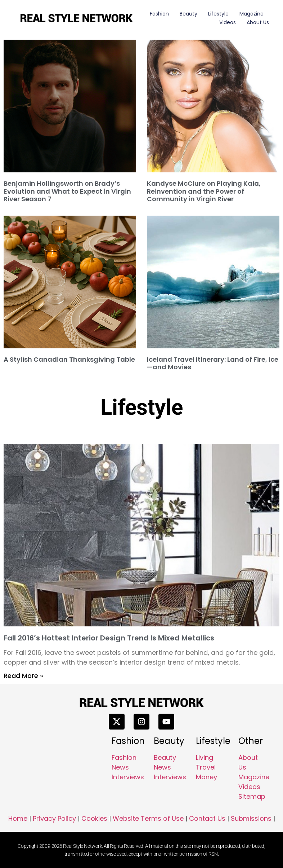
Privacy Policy (54, 818)
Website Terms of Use (148, 818)
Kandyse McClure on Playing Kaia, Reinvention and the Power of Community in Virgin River (204, 191)
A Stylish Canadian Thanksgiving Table (69, 359)
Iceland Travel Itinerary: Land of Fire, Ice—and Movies (213, 363)
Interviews (128, 777)
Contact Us (207, 818)
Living (205, 757)
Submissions (251, 818)
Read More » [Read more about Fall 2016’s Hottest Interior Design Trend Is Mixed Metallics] (23, 676)
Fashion (159, 14)
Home (18, 818)
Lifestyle (218, 14)
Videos (228, 22)
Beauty (188, 14)
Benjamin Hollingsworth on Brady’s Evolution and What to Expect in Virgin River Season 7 (67, 191)
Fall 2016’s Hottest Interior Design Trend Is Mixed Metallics (109, 638)
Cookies (94, 818)
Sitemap (252, 796)
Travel (206, 767)
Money (206, 777)
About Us (258, 22)
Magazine (251, 14)
